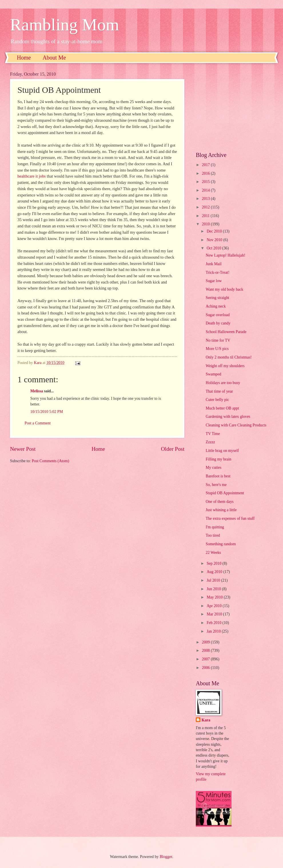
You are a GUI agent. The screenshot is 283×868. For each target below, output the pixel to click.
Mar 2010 (215, 614)
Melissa (37, 391)
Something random (221, 544)
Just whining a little (221, 510)
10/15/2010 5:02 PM (47, 412)
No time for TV (218, 340)
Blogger (166, 857)
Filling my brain (218, 459)
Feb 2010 (215, 623)
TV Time (213, 434)
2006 (206, 668)
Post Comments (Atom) (50, 461)
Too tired (213, 535)
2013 (206, 199)
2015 (206, 182)
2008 (206, 650)
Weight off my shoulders (225, 366)
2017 (206, 165)
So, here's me (216, 485)
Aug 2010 (215, 572)
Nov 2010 (215, 240)
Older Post (173, 449)
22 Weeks (213, 553)
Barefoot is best (218, 476)
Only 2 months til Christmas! (229, 357)
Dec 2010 (215, 231)
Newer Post (23, 449)
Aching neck (216, 306)
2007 (206, 659)
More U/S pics (217, 349)
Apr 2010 (215, 606)
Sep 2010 (215, 563)
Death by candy (218, 323)
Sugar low (214, 281)
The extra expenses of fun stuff (230, 518)
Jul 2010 (214, 580)
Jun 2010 (214, 589)
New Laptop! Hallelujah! (225, 255)
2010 (206, 224)
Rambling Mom (65, 25)
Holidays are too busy (223, 383)
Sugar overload (218, 315)
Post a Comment (38, 423)
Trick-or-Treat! (217, 272)
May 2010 (215, 597)
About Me (54, 58)
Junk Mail (214, 264)
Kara (206, 720)
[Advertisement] (234, 107)
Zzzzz (210, 442)
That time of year (219, 391)
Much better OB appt (222, 408)
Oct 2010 (214, 248)
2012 (206, 207)
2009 (206, 642)
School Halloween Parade (226, 332)
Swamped (213, 374)
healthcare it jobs (32, 176)
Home (24, 58)
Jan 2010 (214, 631)
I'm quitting (215, 527)
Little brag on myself (222, 451)
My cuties (213, 468)
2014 (206, 190)
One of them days (220, 502)
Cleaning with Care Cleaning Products (236, 425)
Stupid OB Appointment (225, 493)
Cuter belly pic (217, 400)
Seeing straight (217, 298)
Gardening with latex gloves (228, 417)
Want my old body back (224, 289)
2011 (206, 216)
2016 (206, 173)
